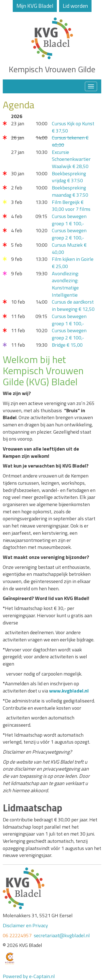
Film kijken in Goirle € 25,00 (73, 263)
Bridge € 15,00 (67, 345)
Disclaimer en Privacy (25, 925)
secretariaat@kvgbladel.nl (62, 935)
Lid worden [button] (75, 6)
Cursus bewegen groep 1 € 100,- (69, 220)
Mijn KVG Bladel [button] (35, 6)
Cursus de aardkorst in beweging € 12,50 (73, 305)
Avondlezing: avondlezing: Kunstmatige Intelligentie (65, 284)
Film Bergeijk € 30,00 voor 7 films (71, 206)
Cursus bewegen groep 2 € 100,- (69, 234)
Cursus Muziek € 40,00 (69, 248)
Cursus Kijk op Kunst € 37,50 (73, 127)
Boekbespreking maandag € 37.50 (70, 191)
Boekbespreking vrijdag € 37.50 (69, 177)
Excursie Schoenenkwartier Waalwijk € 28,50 (71, 159)
